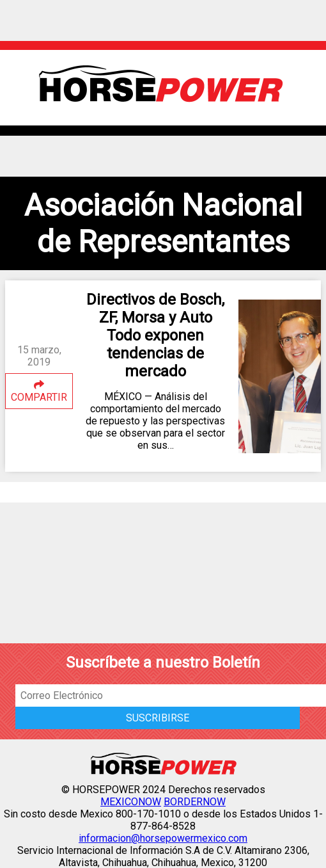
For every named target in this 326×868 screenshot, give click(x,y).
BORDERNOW (195, 802)
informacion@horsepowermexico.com (163, 838)
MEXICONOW (131, 802)
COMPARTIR (39, 391)
